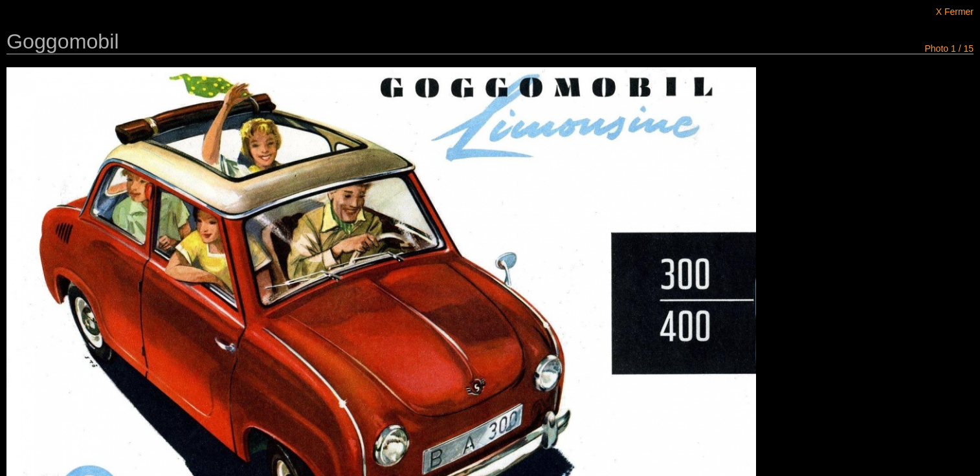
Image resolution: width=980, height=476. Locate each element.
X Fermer (955, 12)
